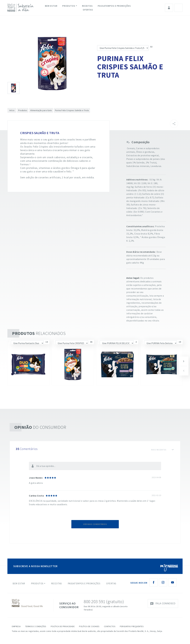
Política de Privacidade (63, 626)
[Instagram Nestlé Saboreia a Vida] (163, 582)
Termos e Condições (36, 626)
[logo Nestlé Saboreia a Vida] (21, 8)
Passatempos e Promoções (114, 6)
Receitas (87, 6)
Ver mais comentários (95, 524)
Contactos (110, 626)
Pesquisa (178, 8)
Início (12, 110)
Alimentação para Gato (41, 110)
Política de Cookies (89, 626)
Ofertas (88, 10)
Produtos (69, 6)
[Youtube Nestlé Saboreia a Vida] (172, 582)
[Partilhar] (174, 124)
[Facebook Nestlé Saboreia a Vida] (154, 582)
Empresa (16, 626)
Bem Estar (51, 6)
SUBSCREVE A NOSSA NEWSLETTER (35, 566)
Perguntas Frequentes (132, 626)
